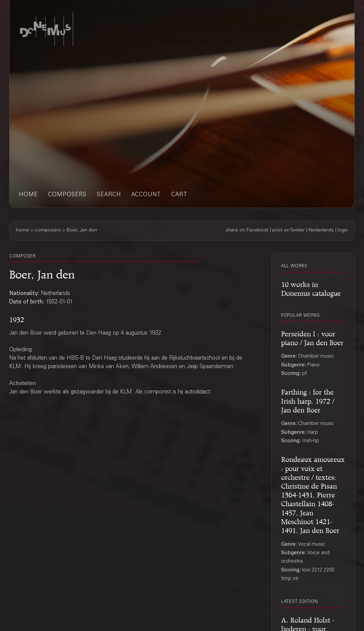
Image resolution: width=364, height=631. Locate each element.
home (28, 195)
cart (179, 195)
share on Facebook (247, 230)
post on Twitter (289, 230)
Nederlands (321, 230)
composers (67, 195)
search (109, 195)
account (146, 195)
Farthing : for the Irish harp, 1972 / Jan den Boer (308, 400)
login (343, 230)
